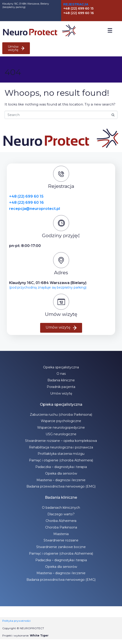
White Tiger (39, 635)
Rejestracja (76, 4)
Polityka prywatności (16, 621)
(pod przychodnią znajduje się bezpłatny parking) (48, 287)
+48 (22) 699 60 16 (26, 203)
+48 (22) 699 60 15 (26, 196)
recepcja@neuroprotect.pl (35, 209)
